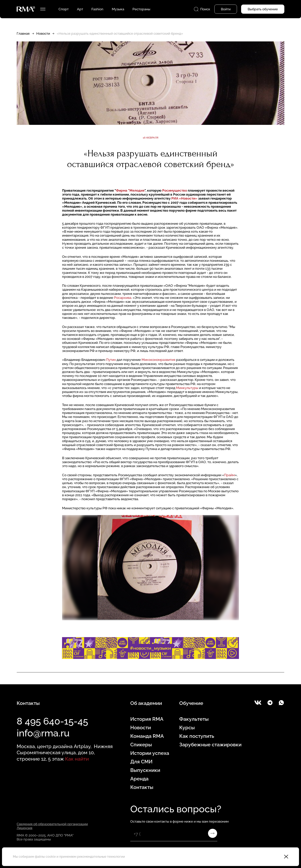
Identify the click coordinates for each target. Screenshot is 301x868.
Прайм (229, 475)
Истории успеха (150, 753)
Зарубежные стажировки (210, 745)
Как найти (77, 759)
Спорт (64, 9)
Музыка (118, 9)
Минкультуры (187, 388)
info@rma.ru (43, 733)
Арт (80, 9)
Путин (111, 360)
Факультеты (194, 719)
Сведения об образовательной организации (52, 824)
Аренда (139, 779)
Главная (23, 33)
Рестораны (141, 9)
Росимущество (175, 190)
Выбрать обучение (263, 9)
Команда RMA (147, 736)
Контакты (142, 787)
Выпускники (145, 770)
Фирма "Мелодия (130, 190)
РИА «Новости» (184, 198)
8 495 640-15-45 (52, 721)
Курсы (187, 727)
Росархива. (123, 298)
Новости (43, 33)
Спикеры (141, 745)
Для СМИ (141, 762)
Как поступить (197, 736)
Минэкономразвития (158, 360)
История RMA (147, 719)
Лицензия (24, 828)
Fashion (97, 9)
